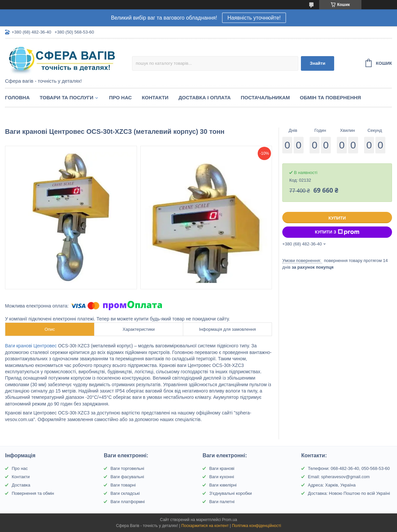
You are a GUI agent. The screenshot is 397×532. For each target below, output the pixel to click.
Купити (337, 218)
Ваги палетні (222, 502)
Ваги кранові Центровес (31, 346)
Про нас (121, 97)
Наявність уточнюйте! (254, 18)
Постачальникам (265, 97)
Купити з (337, 232)
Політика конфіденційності (256, 526)
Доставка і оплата (205, 97)
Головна (17, 97)
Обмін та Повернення (331, 97)
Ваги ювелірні (223, 485)
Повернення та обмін (33, 493)
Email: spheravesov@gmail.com (339, 477)
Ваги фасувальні (127, 477)
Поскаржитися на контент (205, 526)
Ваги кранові (222, 468)
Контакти (155, 97)
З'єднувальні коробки (230, 493)
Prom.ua (230, 520)
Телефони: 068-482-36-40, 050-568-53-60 (349, 468)
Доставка (21, 485)
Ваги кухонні (222, 477)
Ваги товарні (123, 485)
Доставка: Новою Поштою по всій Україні (349, 493)
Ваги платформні (128, 502)
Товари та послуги (66, 97)
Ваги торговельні (127, 468)
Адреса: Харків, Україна (332, 485)
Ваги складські (125, 493)
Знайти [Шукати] (318, 63)
